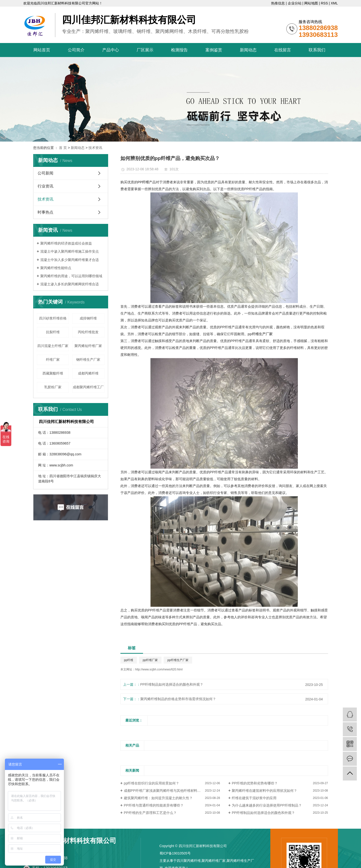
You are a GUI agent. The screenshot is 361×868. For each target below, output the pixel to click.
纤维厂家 (53, 360)
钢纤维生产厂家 (88, 360)
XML (334, 3)
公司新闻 (45, 173)
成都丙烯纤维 (88, 373)
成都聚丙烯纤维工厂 (88, 387)
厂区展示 (145, 50)
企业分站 (295, 3)
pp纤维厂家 (150, 660)
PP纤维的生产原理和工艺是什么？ (150, 813)
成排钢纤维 (88, 318)
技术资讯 (95, 148)
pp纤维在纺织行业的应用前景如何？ (152, 783)
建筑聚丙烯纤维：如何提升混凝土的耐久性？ (158, 798)
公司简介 (76, 50)
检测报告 (179, 50)
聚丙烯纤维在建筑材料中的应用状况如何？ (264, 791)
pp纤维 (129, 660)
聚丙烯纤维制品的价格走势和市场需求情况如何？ (178, 699)
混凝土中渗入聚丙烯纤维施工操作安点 (70, 251)
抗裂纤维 (53, 332)
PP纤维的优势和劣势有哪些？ (255, 783)
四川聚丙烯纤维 (189, 861)
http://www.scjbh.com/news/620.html (159, 669)
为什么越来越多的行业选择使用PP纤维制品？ (267, 805)
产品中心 (111, 50)
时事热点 (45, 212)
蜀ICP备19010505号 (175, 853)
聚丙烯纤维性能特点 (56, 268)
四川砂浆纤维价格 (53, 318)
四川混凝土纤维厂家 (53, 346)
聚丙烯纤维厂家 (214, 861)
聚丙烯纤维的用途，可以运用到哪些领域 (71, 276)
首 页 (63, 148)
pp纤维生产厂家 (178, 660)
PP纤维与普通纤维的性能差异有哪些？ (154, 805)
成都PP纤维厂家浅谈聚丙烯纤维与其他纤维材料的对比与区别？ (172, 791)
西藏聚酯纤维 (53, 373)
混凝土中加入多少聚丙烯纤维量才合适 (70, 260)
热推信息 (278, 3)
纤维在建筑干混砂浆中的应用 (254, 798)
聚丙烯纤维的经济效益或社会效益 (66, 243)
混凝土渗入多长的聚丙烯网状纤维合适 (70, 284)
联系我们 (317, 50)
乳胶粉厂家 (53, 387)
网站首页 (42, 50)
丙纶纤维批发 (88, 332)
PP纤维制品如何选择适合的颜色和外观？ (172, 684)
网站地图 (311, 3)
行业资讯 (45, 186)
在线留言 (283, 50)
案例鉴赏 (214, 50)
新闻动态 (248, 50)
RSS (324, 3)
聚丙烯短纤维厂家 (88, 346)
